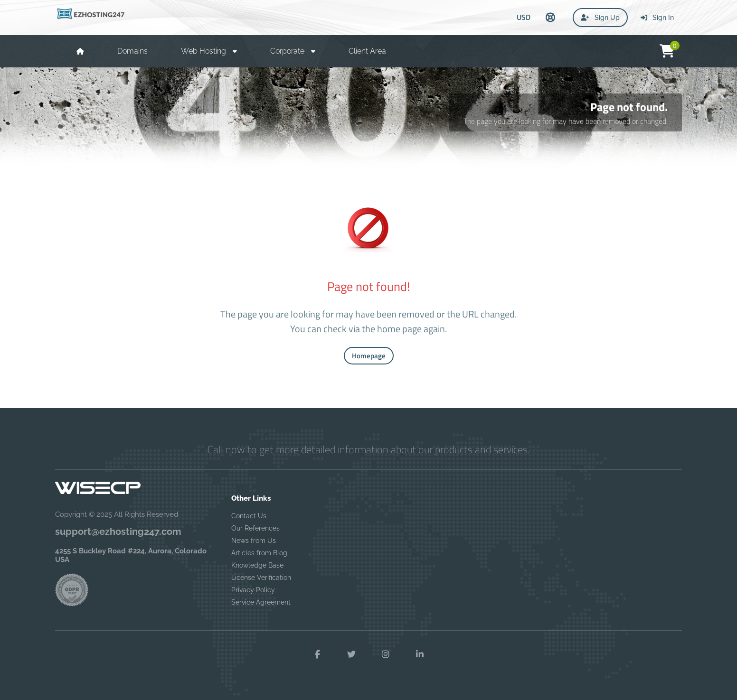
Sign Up (600, 18)
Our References (255, 528)
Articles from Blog (259, 553)
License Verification (261, 578)
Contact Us (249, 516)
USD (524, 17)
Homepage (369, 356)
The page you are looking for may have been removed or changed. (566, 121)
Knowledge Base (257, 565)
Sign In (657, 18)
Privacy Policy (253, 590)
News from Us (254, 541)
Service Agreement (261, 602)
